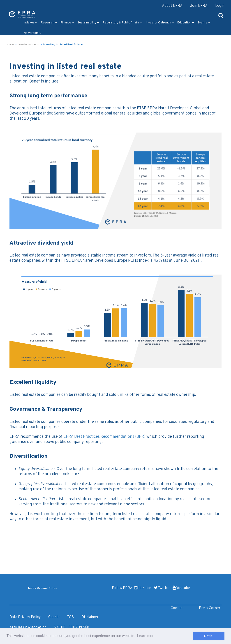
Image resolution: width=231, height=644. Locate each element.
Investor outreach (160, 23)
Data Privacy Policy (25, 617)
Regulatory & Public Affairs (122, 23)
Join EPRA (199, 6)
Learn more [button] (146, 636)
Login (220, 6)
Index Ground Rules (43, 588)
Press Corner (210, 608)
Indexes (30, 23)
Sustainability (88, 23)
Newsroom (32, 33)
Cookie (54, 617)
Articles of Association (28, 628)
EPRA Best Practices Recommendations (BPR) (104, 437)
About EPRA (172, 6)
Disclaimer (90, 617)
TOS (70, 617)
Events (204, 23)
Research (49, 23)
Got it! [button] (209, 636)
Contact (177, 608)
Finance (67, 23)
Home (10, 45)
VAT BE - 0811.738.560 (72, 628)
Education (186, 23)
